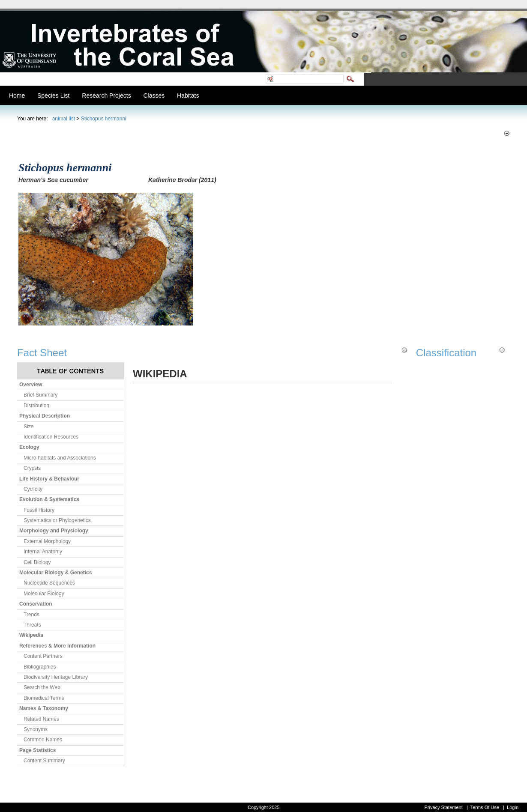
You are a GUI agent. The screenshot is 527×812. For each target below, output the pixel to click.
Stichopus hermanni (104, 119)
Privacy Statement (443, 807)
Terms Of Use (485, 807)
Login (513, 807)
